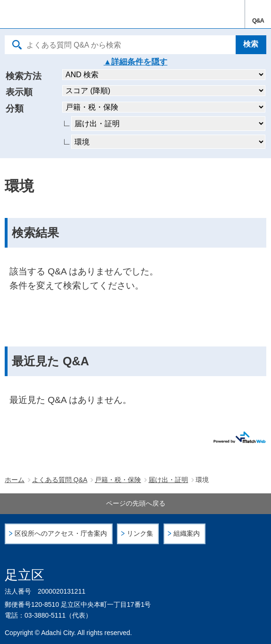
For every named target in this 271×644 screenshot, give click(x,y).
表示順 (19, 92)
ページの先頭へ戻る (136, 503)
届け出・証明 (168, 480)
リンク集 (140, 534)
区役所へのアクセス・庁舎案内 (61, 534)
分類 (15, 109)
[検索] (251, 45)
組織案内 (187, 534)
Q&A (258, 21)
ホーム (15, 480)
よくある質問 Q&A (60, 480)
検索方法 (24, 76)
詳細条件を (131, 62)
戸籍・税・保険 (118, 480)
